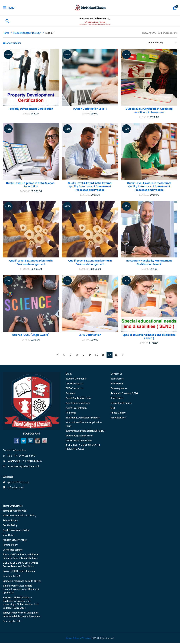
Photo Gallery (118, 413)
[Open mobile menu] (9, 8)
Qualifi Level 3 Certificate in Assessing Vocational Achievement (150, 109)
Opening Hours (119, 389)
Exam (69, 375)
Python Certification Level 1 (90, 107)
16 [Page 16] (103, 356)
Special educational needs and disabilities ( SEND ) (150, 338)
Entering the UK (11, 577)
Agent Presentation (76, 409)
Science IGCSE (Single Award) (30, 336)
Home (6, 33)
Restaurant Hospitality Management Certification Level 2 (150, 262)
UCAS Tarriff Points (121, 404)
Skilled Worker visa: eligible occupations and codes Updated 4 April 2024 (21, 590)
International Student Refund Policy (85, 432)
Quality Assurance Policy (16, 531)
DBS (113, 409)
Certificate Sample (13, 550)
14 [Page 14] (90, 356)
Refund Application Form (79, 436)
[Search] (7, 21)
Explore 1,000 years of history (19, 572)
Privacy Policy (10, 521)
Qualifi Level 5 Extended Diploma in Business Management (30, 262)
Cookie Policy (10, 526)
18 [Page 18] (116, 356)
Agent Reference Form (78, 404)
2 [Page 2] (70, 356)
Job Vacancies (118, 418)
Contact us (116, 375)
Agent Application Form (78, 399)
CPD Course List (74, 384)
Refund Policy (10, 546)
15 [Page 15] (97, 356)
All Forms (71, 413)
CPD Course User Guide (79, 441)
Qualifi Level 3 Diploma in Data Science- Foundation (30, 184)
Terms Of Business (13, 507)
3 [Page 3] (77, 356)
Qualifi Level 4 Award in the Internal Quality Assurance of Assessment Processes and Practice (150, 186)
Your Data (8, 536)
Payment (70, 394)
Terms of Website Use (15, 511)
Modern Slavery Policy (15, 541)
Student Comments (76, 379)
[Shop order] (162, 43)
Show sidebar (14, 43)
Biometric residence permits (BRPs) (22, 582)
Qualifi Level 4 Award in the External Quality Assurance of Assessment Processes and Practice (90, 186)
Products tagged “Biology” (27, 33)
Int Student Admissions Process (83, 418)
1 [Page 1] (64, 356)
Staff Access (117, 379)
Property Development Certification (30, 107)
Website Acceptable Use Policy (19, 516)
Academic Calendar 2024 (124, 394)
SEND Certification (90, 336)
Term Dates (117, 399)
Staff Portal (117, 384)
